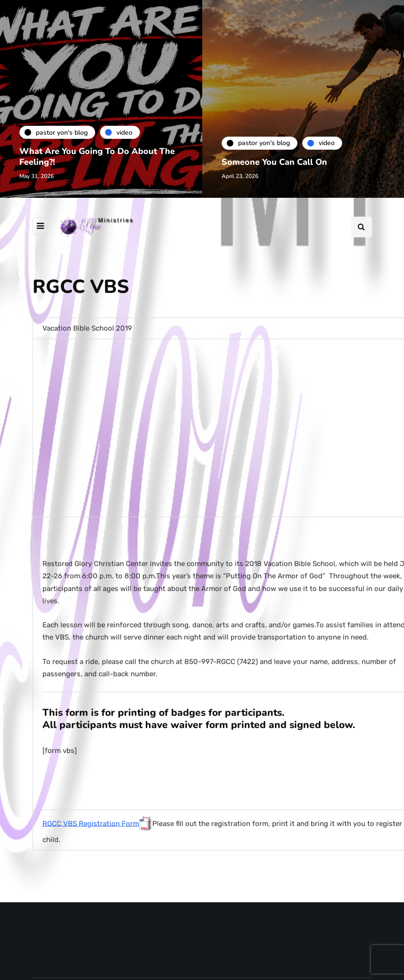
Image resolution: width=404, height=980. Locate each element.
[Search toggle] (362, 227)
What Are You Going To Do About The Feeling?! (92, 157)
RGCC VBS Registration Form (91, 823)
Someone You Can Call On (279, 162)
